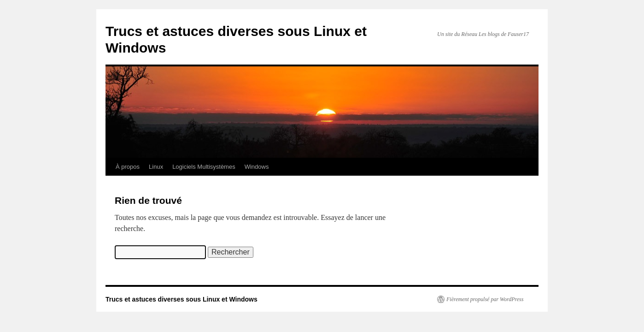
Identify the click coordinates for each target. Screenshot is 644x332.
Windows (257, 167)
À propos (128, 167)
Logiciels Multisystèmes (204, 167)
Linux (156, 167)
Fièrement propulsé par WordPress (485, 299)
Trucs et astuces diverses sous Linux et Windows (181, 299)
